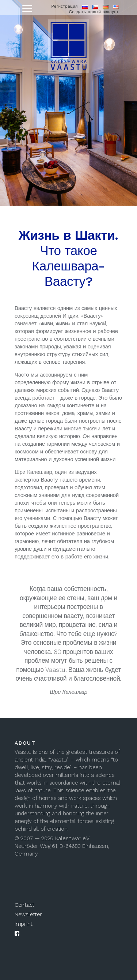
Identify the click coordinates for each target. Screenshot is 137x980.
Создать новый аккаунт (94, 12)
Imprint (24, 924)
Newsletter (28, 914)
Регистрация (64, 6)
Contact (24, 905)
